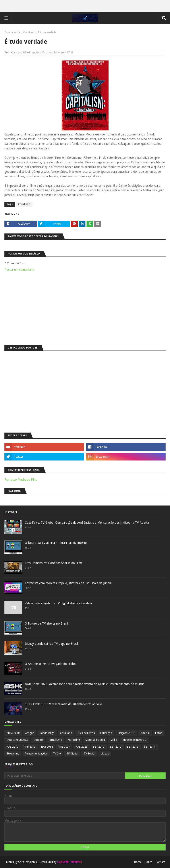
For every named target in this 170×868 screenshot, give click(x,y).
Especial (145, 733)
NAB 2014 (47, 747)
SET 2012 (116, 747)
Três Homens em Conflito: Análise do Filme (54, 563)
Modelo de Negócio (134, 740)
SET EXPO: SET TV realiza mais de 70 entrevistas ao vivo (63, 704)
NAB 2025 (82, 747)
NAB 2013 (30, 747)
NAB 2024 (64, 747)
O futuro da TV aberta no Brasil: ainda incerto (56, 543)
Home (138, 862)
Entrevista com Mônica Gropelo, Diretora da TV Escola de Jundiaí (69, 583)
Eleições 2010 (126, 733)
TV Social (89, 754)
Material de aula (95, 740)
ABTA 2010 (13, 733)
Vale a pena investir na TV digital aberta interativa (58, 603)
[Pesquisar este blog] (65, 776)
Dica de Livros (86, 733)
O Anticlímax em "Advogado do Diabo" (51, 664)
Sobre (148, 862)
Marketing (74, 740)
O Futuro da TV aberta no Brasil (46, 623)
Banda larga (47, 733)
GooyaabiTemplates (70, 862)
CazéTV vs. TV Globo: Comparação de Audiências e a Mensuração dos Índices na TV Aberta (87, 523)
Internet (38, 740)
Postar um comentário (19, 270)
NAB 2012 (13, 747)
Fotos (159, 733)
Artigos (30, 733)
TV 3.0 (57, 754)
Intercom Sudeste (17, 740)
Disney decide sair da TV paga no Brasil (51, 644)
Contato (160, 862)
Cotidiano (29, 32)
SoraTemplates (27, 862)
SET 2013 (133, 747)
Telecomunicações (36, 754)
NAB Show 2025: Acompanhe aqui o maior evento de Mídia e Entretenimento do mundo (85, 684)
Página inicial (13, 32)
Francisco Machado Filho (45, 53)
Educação (106, 733)
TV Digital (72, 754)
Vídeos (105, 754)
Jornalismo (55, 740)
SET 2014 (150, 747)
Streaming (13, 754)
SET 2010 (99, 747)
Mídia (114, 740)
